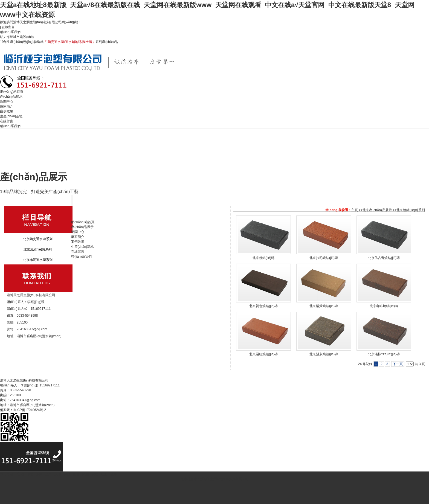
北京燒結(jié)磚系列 (411, 210)
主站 (20, 474)
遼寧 (114, 474)
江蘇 (104, 474)
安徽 (95, 474)
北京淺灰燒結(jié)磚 (324, 354)
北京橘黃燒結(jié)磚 (324, 306)
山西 (76, 474)
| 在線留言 (7, 27)
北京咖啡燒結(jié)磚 (384, 306)
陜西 (86, 474)
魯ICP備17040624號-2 (30, 410)
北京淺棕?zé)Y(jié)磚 (384, 354)
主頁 (355, 210)
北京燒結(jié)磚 (263, 258)
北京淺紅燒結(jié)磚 (263, 354)
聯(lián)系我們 (11, 32)
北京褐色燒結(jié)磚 (263, 306)
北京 (48, 474)
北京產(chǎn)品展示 (377, 210)
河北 (30, 474)
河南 (67, 474)
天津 (58, 474)
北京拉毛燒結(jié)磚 (324, 258)
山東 (39, 474)
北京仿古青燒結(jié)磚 (384, 258)
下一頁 (398, 364)
